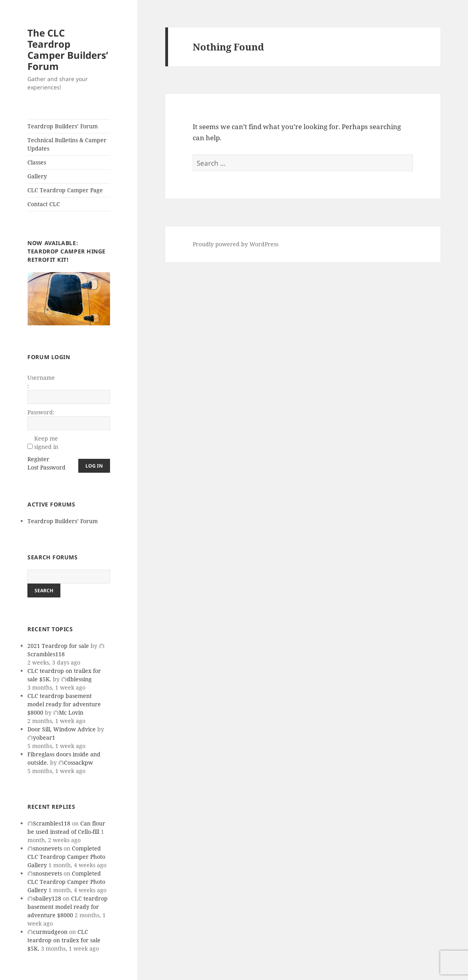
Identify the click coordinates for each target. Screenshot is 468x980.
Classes (37, 162)
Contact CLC (44, 204)
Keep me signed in (46, 443)
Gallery (37, 176)
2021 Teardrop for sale (58, 646)
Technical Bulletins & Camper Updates (67, 144)
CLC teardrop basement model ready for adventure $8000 (64, 704)
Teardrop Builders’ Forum (63, 126)
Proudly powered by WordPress (236, 244)
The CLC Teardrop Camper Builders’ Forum (68, 49)
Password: (41, 412)
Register (38, 459)
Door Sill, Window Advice (62, 729)
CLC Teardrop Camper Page (65, 190)
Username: (41, 382)
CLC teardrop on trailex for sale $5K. (64, 940)
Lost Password (46, 467)
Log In (94, 466)
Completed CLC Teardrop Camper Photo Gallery (66, 857)
